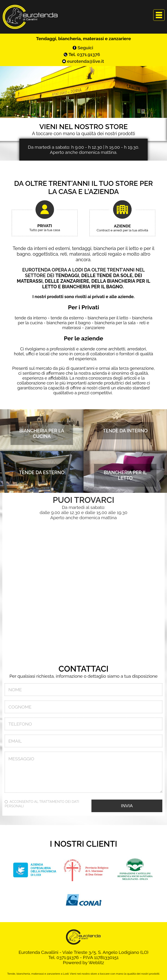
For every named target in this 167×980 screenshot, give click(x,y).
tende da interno (31, 318)
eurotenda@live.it (86, 61)
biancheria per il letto (108, 318)
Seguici (85, 48)
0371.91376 (89, 54)
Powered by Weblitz (84, 962)
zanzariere (95, 328)
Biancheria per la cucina (42, 434)
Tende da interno (125, 431)
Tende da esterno (42, 472)
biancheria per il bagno (68, 323)
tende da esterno (67, 318)
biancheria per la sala (115, 323)
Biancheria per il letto (125, 475)
